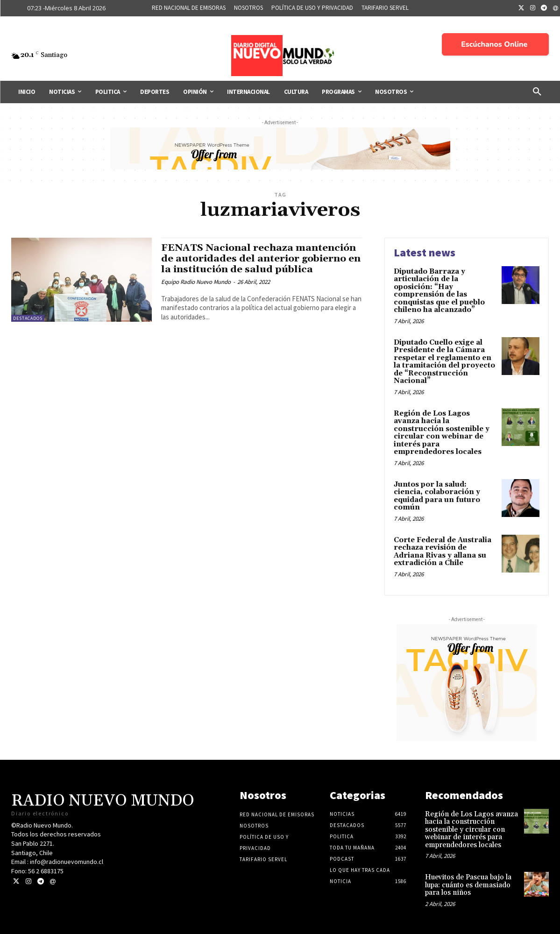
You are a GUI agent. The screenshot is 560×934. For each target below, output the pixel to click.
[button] (537, 92)
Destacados (28, 318)
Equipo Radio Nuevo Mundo (196, 282)
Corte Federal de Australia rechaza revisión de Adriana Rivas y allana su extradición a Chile (443, 552)
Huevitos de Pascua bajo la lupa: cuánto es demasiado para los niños (468, 885)
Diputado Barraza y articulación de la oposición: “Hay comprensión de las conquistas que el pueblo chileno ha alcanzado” (439, 291)
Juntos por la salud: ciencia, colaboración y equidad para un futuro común (437, 496)
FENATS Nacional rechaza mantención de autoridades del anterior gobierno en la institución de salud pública (259, 259)
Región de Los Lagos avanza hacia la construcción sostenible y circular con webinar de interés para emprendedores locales (442, 433)
